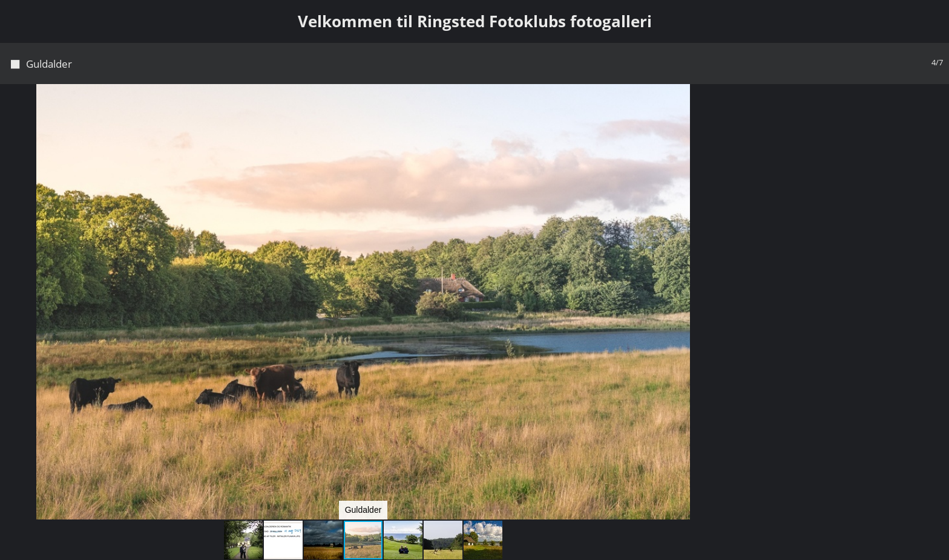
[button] (708, 116)
